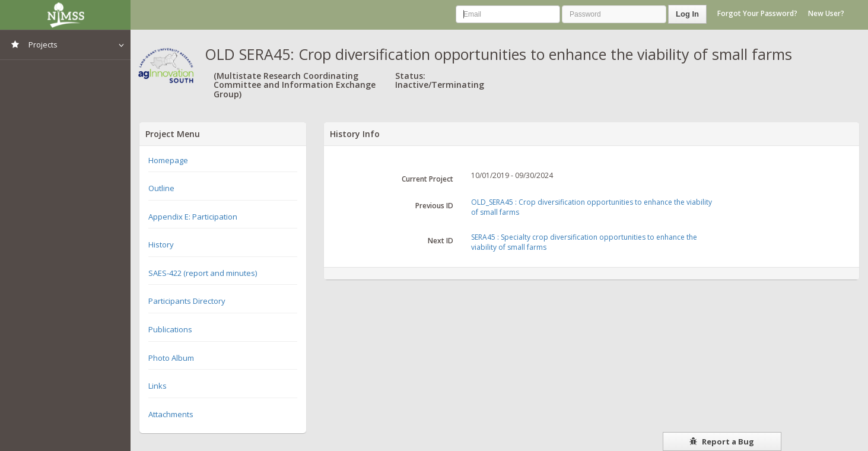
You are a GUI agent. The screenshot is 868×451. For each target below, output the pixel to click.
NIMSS (65, 15)
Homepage (168, 160)
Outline (161, 188)
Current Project (427, 179)
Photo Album (171, 358)
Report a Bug (722, 442)
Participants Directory (187, 301)
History (161, 244)
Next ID (441, 241)
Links (158, 386)
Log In (687, 14)
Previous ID (434, 206)
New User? (826, 13)
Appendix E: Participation (193, 217)
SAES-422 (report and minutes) (203, 273)
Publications (170, 329)
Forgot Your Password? (757, 13)
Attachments (171, 414)
